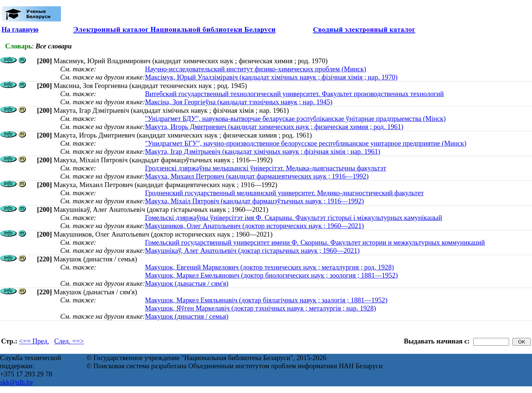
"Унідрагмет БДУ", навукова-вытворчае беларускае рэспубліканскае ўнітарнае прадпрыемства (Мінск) (295, 118)
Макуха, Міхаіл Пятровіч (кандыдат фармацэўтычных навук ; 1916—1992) (254, 201)
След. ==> (69, 341)
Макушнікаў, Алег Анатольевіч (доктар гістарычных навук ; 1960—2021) (252, 250)
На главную (20, 29)
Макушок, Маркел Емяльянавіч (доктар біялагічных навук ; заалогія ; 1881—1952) (266, 300)
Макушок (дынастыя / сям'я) (187, 283)
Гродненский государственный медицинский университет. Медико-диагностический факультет (284, 193)
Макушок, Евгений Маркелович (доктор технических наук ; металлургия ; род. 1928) (269, 267)
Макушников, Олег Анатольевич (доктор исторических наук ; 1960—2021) (254, 226)
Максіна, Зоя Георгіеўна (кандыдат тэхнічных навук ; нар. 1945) (238, 102)
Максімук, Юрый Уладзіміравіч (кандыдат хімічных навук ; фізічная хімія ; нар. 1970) (271, 77)
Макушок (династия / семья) (187, 316)
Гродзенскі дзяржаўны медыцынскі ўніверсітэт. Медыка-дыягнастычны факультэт (265, 168)
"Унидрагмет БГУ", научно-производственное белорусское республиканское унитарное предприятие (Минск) (306, 143)
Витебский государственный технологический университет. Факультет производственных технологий (294, 94)
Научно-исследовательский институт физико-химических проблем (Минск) (255, 69)
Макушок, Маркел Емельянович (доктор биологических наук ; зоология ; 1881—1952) (271, 275)
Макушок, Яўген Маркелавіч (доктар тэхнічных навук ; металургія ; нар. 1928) (260, 308)
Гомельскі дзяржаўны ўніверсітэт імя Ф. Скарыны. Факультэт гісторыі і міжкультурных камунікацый (293, 218)
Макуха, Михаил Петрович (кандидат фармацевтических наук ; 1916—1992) (257, 176)
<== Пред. (34, 341)
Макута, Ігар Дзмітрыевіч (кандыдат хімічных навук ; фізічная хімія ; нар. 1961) (262, 151)
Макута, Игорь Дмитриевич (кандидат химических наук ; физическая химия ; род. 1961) (274, 127)
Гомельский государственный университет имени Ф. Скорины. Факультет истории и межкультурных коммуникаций (315, 242)
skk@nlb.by (17, 382)
